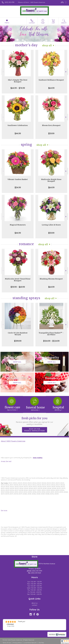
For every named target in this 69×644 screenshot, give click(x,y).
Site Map (41, 643)
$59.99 (51, 133)
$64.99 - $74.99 (18, 88)
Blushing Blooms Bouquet (51, 279)
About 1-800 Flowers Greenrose (13, 441)
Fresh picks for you (35, 421)
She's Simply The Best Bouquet (18, 81)
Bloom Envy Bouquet (51, 125)
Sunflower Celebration (18, 125)
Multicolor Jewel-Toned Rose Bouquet (18, 280)
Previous (3, 72)
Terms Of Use (7, 643)
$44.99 (18, 133)
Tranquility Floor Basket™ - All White (51, 334)
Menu (7, 23)
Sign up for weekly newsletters (35, 430)
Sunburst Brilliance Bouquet (51, 80)
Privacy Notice (17, 643)
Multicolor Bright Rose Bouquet (51, 180)
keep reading (38, 458)
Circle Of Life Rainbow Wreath (18, 334)
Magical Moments (18, 225)
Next (66, 72)
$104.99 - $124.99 (51, 341)
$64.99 (51, 88)
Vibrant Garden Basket (18, 179)
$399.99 (18, 341)
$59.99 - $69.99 (18, 287)
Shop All (47, 45)
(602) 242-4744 (10, 2)
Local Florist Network (30, 643)
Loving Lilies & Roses (51, 225)
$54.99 (18, 187)
